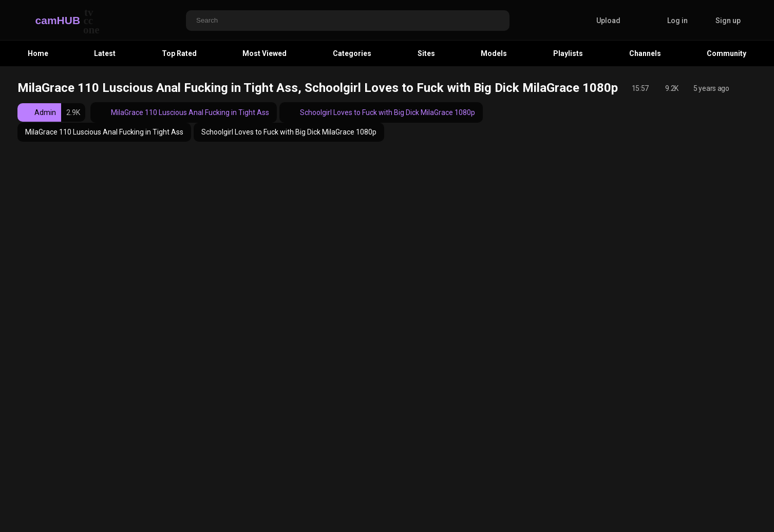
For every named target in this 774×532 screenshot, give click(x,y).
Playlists (568, 53)
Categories (352, 53)
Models (494, 53)
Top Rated (179, 53)
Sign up (728, 21)
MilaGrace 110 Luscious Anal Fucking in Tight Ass (184, 112)
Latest (105, 53)
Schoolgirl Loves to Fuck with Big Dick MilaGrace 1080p (381, 112)
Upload (601, 21)
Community (726, 53)
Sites (426, 53)
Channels (645, 53)
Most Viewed (265, 53)
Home (38, 53)
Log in (677, 21)
